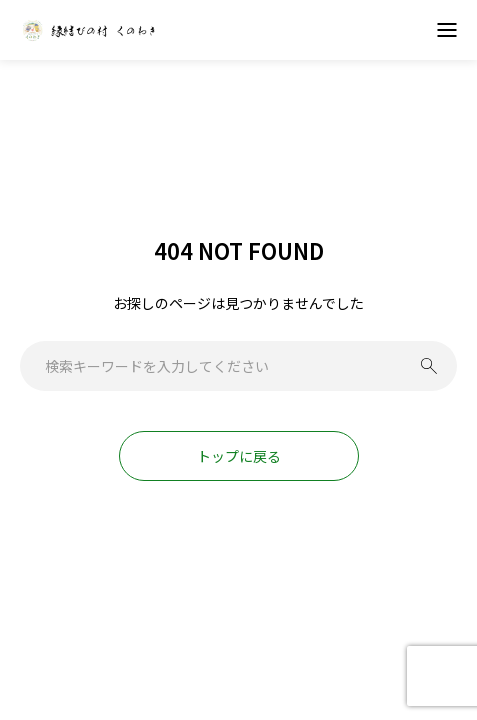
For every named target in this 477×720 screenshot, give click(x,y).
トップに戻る (239, 456)
